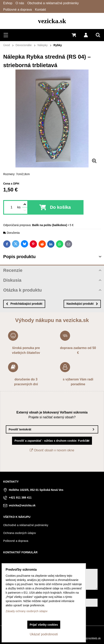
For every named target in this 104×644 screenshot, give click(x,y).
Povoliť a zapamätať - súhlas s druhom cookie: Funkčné (52, 441)
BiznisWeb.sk (92, 638)
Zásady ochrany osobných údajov (27, 611)
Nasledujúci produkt (82, 304)
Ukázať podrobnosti (44, 634)
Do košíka (60, 207)
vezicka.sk (52, 21)
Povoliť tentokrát (20, 429)
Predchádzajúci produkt (24, 304)
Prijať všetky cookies (44, 625)
